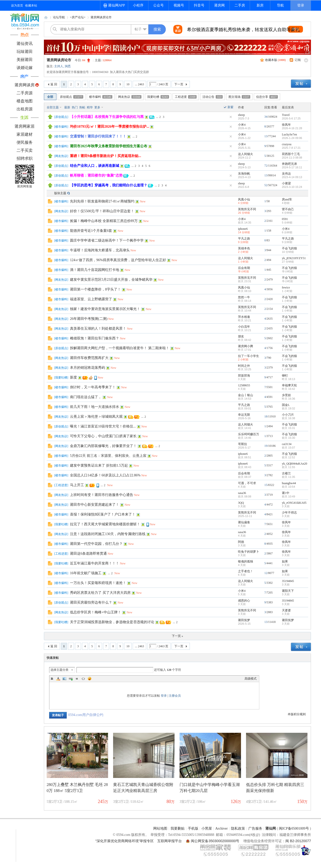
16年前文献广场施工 (86, 573)
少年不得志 (289, 513)
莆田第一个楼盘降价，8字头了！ (95, 289)
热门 (75, 107)
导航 (280, 5)
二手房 (240, 5)
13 (266, 136)
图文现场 (239, 97)
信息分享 (267, 97)
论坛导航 (59, 17)
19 (266, 446)
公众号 (158, 5)
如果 (285, 561)
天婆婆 (286, 610)
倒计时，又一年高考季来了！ (93, 387)
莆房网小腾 (246, 346)
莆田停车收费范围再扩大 (89, 358)
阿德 (241, 542)
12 (266, 573)
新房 (260, 5)
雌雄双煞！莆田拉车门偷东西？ (95, 338)
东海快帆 (244, 174)
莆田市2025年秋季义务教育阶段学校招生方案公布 (109, 146)
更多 (97, 107)
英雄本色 (244, 248)
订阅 (298, 60)
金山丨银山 (246, 395)
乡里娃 (286, 395)
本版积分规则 (297, 714)
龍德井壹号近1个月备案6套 (91, 231)
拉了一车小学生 (249, 356)
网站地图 (160, 828)
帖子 (138, 29)
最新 (67, 107)
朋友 (241, 336)
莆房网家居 (25, 126)
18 (266, 416)
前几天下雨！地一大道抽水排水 (95, 407)
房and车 (287, 199)
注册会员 (175, 696)
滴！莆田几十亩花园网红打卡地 (95, 270)
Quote (77, 679)
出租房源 (25, 109)
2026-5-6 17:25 (291, 118)
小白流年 (244, 327)
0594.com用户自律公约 (86, 715)
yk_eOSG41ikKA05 (294, 503)
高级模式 (251, 679)
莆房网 (219, 5)
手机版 (193, 828)
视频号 (179, 5)
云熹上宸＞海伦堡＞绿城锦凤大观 (96, 417)
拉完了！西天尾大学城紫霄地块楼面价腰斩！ (105, 524)
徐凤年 (286, 125)
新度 (73, 377)
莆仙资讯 (25, 44)
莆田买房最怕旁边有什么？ (91, 602)
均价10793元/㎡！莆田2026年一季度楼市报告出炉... (109, 127)
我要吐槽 (158, 97)
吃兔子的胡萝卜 (249, 552)
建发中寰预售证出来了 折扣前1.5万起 (99, 465)
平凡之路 (244, 239)
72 (266, 166)
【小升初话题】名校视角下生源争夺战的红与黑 (107, 117)
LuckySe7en (289, 134)
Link (71, 679)
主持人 (59, 66)
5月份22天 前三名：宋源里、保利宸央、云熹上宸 (108, 456)
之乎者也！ (246, 571)
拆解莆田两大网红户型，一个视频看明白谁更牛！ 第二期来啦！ (120, 348)
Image (64, 679)
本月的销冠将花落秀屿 (88, 368)
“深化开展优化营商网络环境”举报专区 (125, 841)
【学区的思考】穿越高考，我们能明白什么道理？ (109, 185)
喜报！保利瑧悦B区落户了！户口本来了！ (103, 514)
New (143, 201)
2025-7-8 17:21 (291, 148)
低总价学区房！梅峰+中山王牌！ (96, 612)
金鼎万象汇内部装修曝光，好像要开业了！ (103, 446)
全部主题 (53, 107)
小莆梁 (286, 183)
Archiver (221, 828)
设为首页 (17, 6)
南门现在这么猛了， (86, 397)
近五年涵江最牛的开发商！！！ (95, 563)
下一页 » (177, 636)
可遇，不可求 (247, 483)
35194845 (288, 581)
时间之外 (244, 366)
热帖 (82, 107)
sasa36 (242, 493)
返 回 (54, 84)
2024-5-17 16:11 (292, 167)
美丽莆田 (25, 60)
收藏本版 (275, 60)
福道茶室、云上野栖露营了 (91, 299)
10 (128, 84)
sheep (241, 115)
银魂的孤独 (246, 561)
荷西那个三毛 (291, 154)
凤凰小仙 (244, 199)
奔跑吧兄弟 (289, 164)
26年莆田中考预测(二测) (89, 319)
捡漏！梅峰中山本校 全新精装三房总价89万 (104, 221)
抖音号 (199, 5)
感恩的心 (244, 601)
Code (83, 679)
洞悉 (68, 66)
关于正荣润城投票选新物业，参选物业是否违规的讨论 (112, 622)
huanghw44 (289, 483)
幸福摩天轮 (289, 385)
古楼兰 (286, 473)
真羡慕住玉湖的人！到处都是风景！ (98, 329)
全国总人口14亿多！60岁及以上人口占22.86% (105, 475)
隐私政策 (238, 828)
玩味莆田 (25, 52)
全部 (50, 97)
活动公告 (213, 97)
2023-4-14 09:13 (292, 177)
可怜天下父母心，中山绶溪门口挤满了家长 (103, 436)
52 (266, 185)
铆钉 (285, 376)
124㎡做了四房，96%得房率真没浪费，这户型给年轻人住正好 (118, 260)
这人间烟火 (246, 154)
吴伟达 (286, 174)
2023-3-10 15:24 (292, 187)
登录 (301, 5)
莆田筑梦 (244, 620)
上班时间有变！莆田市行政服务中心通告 (102, 495)
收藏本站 (31, 6)
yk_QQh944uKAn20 (295, 464)
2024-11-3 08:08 (292, 158)
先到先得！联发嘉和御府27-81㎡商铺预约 (102, 201)
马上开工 (77, 485)
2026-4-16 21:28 (292, 128)
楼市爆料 (101, 97)
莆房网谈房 (25, 85)
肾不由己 (288, 209)
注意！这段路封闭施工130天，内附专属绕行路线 (108, 534)
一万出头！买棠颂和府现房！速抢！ (98, 583)
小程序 (138, 5)
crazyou (287, 144)
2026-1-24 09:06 (292, 138)
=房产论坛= (78, 17)
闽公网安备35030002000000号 (215, 841)
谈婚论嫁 (25, 68)
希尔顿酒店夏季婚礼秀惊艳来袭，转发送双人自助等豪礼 (244, 30)
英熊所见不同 (247, 209)
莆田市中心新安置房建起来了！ (95, 505)
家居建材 (25, 134)
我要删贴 (178, 828)
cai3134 (287, 444)
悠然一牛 (244, 297)
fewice (286, 287)
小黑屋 (207, 828)
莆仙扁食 (244, 522)
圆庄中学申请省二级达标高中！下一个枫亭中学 (107, 240)
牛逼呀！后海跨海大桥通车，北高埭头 (100, 250)
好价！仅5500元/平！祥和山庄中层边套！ (102, 211)
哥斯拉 (243, 444)
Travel (286, 115)
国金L (286, 405)
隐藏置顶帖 (231, 117)
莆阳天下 (288, 591)
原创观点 (72, 97)
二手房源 (25, 93)
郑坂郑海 (244, 376)
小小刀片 (288, 415)
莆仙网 (46, 17)
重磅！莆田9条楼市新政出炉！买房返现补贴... (106, 156)
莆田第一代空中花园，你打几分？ (96, 544)
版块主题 (60, 193)
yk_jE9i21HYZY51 (294, 258)
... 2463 (139, 84)
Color (58, 679)
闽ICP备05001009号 (294, 828)
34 (266, 117)
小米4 (242, 125)
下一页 (179, 84)
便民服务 (25, 142)
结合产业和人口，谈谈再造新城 (95, 166)
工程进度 (186, 97)
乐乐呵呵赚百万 (249, 434)
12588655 (244, 385)
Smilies (90, 679)
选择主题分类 (59, 670)
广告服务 (255, 828)
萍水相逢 (244, 317)
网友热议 (130, 97)
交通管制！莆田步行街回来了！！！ (98, 136)
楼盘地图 (25, 101)
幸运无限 (244, 415)
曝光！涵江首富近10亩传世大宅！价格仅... (103, 426)
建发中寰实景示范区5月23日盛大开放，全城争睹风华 (111, 280)
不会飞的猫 (289, 248)
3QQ (241, 503)
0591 (285, 219)
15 (266, 485)
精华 (90, 107)
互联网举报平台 (170, 841)
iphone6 (243, 229)
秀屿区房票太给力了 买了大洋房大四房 (100, 593)
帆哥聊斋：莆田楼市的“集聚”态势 (96, 175)
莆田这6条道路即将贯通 (88, 554)
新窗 (230, 107)
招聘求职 (25, 158)
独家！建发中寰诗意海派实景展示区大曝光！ (105, 309)
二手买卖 (25, 150)
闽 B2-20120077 (298, 841)
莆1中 (286, 493)
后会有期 (244, 268)
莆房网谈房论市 (101, 17)
